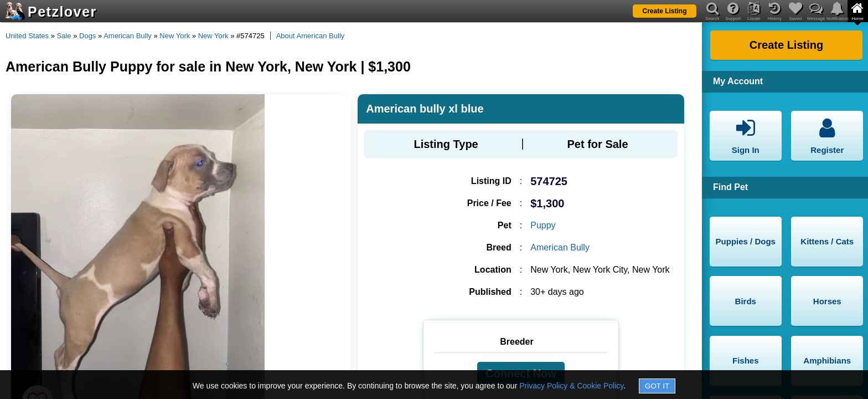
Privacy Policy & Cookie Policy (571, 386)
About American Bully (311, 36)
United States (27, 36)
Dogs (87, 36)
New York (175, 36)
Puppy (543, 225)
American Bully (128, 36)
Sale (64, 36)
